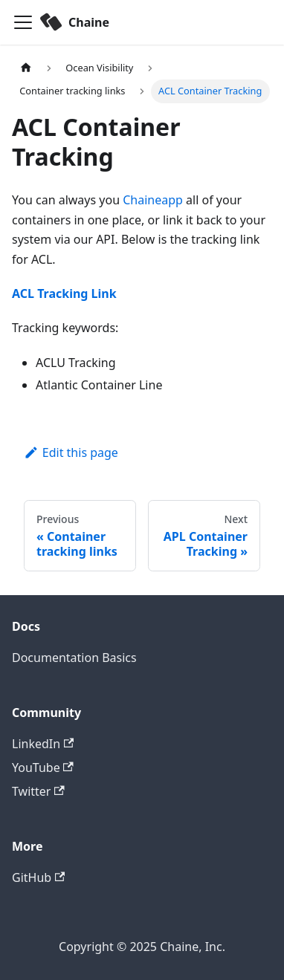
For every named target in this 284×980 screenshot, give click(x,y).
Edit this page (71, 452)
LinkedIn (43, 744)
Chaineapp (153, 200)
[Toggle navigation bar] (23, 22)
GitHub (38, 877)
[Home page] (26, 68)
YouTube (43, 768)
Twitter (38, 791)
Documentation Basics (74, 658)
